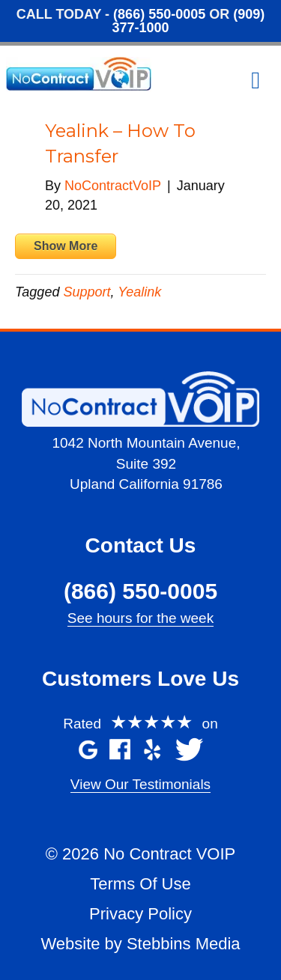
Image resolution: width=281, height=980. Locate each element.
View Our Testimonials (140, 784)
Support (87, 292)
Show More (66, 246)
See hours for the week (140, 618)
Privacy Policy (140, 914)
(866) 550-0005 (159, 14)
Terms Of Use (140, 884)
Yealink (139, 292)
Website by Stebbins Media (140, 944)
